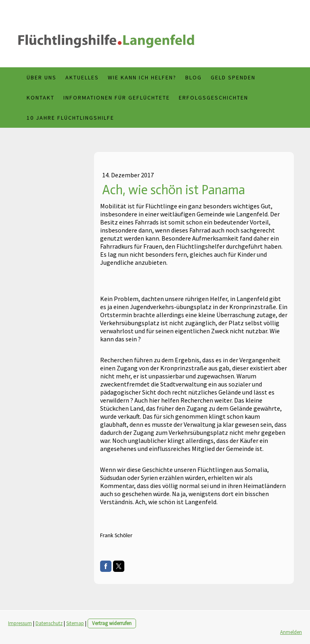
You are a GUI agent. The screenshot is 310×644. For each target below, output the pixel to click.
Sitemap (75, 623)
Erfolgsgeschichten (214, 98)
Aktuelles (82, 77)
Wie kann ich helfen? (142, 77)
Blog (194, 77)
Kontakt (41, 98)
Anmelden (291, 632)
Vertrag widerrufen (112, 623)
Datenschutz (49, 623)
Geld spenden (233, 77)
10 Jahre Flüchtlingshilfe (70, 118)
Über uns (42, 77)
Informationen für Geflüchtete (117, 98)
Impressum (20, 623)
